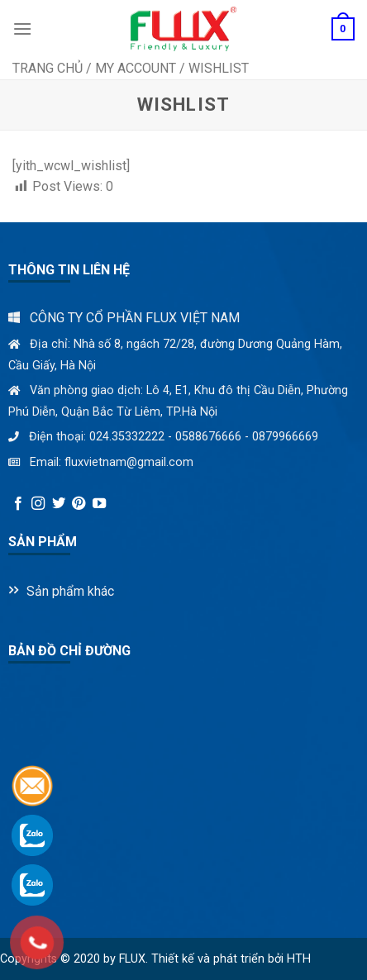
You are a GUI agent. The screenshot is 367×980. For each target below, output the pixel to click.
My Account (136, 68)
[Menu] (22, 29)
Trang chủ (48, 68)
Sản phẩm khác (70, 591)
